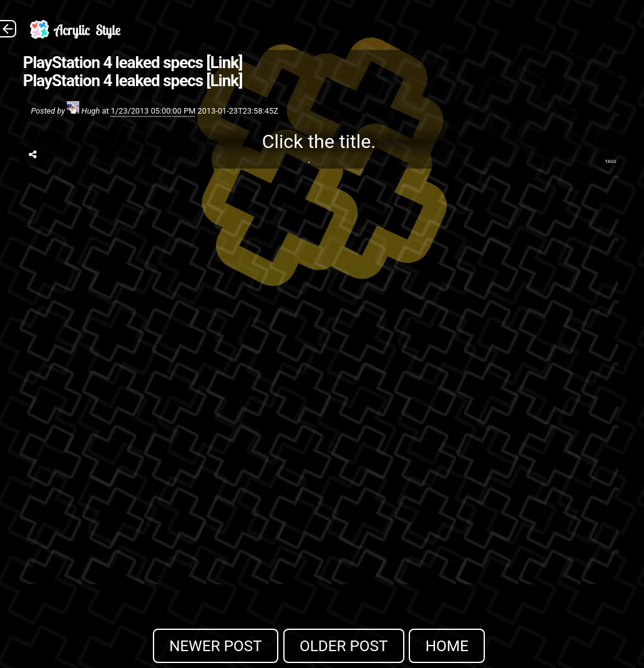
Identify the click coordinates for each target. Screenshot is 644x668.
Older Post (344, 646)
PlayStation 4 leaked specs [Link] (133, 62)
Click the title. (319, 141)
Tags (610, 161)
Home (447, 646)
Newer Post (216, 646)
